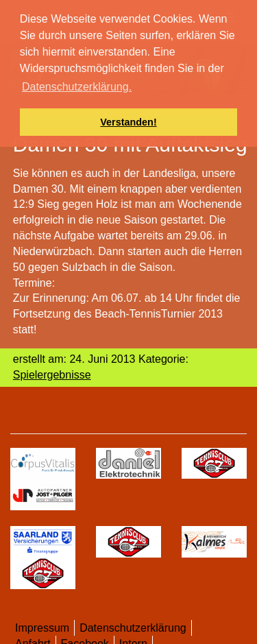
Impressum (42, 628)
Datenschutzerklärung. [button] (77, 87)
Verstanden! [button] (128, 122)
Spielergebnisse (52, 375)
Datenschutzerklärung (133, 628)
